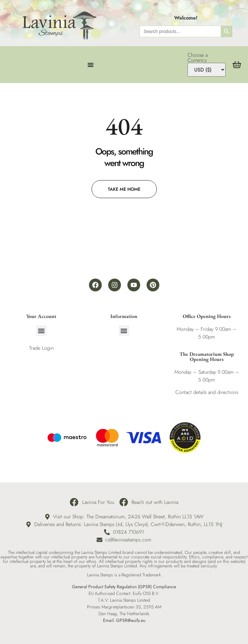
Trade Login (41, 348)
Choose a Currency (198, 58)
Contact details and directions (207, 392)
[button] (41, 331)
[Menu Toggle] (91, 65)
